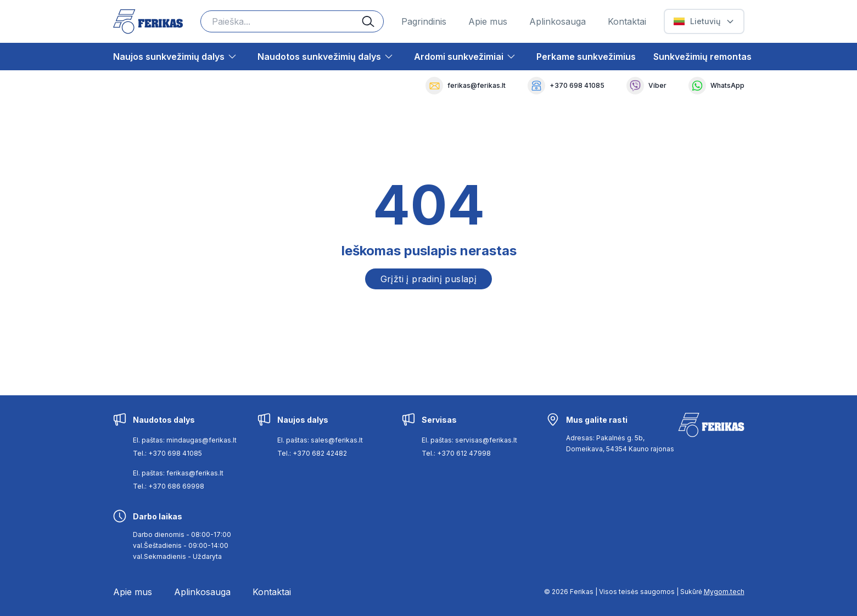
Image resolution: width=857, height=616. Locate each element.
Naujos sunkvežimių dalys (169, 57)
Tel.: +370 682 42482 (312, 453)
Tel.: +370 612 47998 (456, 453)
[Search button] (373, 21)
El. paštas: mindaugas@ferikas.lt (185, 440)
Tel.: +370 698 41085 (167, 453)
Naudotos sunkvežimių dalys (319, 57)
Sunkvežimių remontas (702, 57)
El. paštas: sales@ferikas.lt (320, 440)
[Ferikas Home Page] (148, 22)
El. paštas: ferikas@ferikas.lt (178, 473)
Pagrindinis (424, 21)
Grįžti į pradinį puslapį (429, 279)
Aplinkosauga (558, 21)
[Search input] (292, 21)
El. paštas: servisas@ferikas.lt (469, 440)
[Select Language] (704, 21)
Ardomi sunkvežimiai (459, 57)
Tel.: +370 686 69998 (169, 486)
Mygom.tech (724, 592)
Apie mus (488, 21)
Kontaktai (627, 21)
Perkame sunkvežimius (586, 57)
